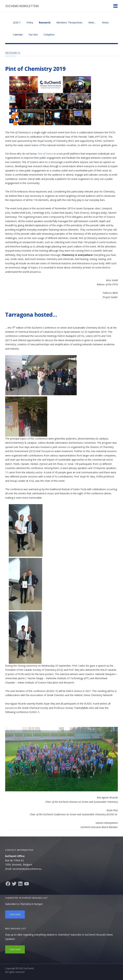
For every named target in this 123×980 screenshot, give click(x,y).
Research (45, 22)
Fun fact (33, 35)
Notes (105, 22)
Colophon (49, 35)
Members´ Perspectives (69, 22)
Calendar (18, 35)
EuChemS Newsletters (22, 6)
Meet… (92, 22)
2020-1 (17, 22)
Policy (30, 22)
